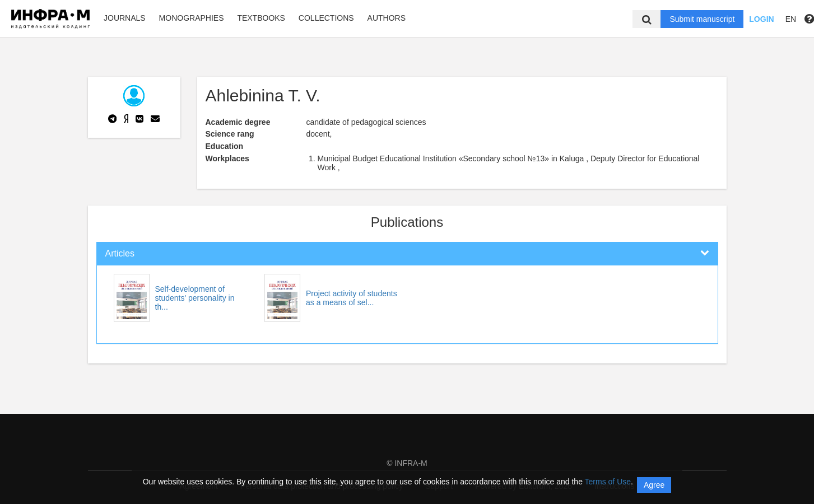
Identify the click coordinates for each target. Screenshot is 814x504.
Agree (654, 485)
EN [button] (791, 19)
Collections (326, 18)
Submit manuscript (702, 19)
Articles (120, 253)
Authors (387, 18)
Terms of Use (608, 482)
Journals (125, 18)
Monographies (192, 18)
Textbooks (261, 18)
